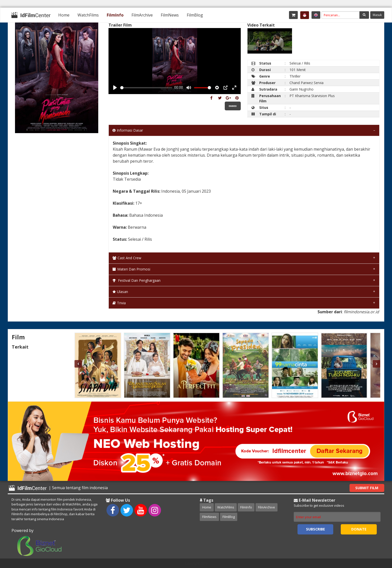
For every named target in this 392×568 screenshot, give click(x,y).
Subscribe (315, 529)
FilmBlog (195, 15)
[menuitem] (64, 15)
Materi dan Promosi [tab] (131, 269)
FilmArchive (142, 15)
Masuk (377, 15)
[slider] (146, 88)
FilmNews (170, 15)
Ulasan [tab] (120, 292)
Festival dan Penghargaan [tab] (136, 280)
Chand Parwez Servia (306, 83)
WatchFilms (88, 15)
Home (64, 15)
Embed (233, 106)
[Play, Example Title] (115, 88)
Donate (359, 529)
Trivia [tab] (119, 303)
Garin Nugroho (301, 89)
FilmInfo (115, 15)
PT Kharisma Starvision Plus (312, 96)
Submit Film (367, 488)
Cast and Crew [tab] (127, 258)
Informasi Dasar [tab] (128, 130)
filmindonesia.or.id (361, 312)
